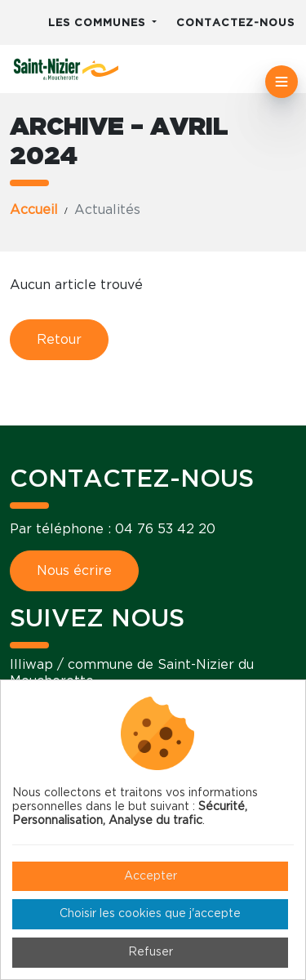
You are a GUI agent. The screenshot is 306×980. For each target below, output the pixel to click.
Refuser (151, 952)
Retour (59, 340)
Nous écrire (74, 571)
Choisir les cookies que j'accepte (150, 914)
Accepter (151, 876)
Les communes (99, 23)
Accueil (34, 210)
